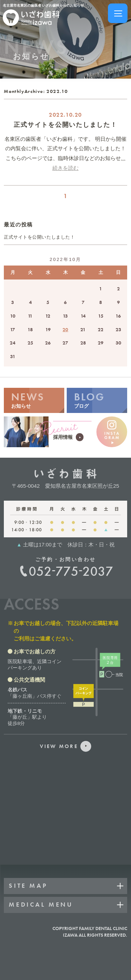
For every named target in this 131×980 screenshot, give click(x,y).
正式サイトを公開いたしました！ (65, 125)
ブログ (97, 399)
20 (65, 329)
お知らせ (34, 399)
